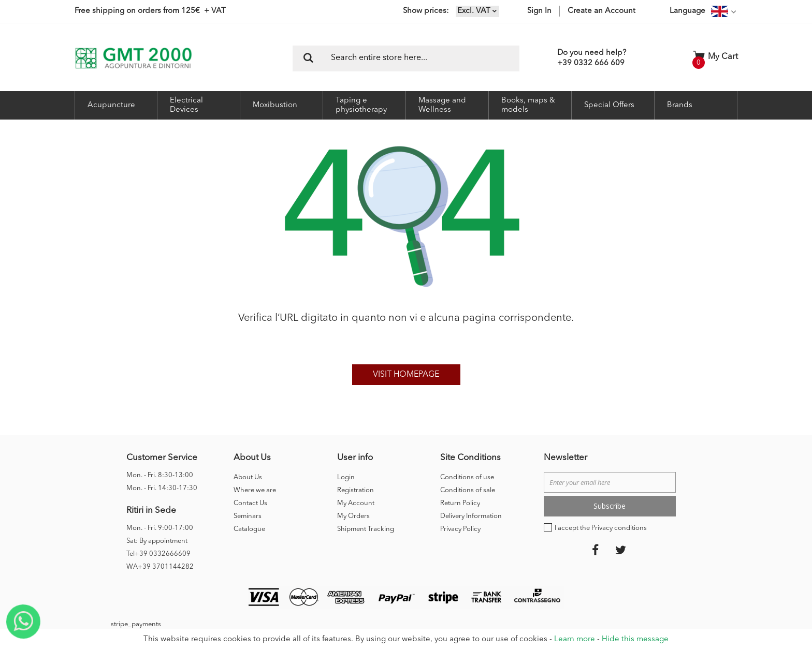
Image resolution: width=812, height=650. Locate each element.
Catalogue (249, 529)
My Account (356, 503)
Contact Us (250, 503)
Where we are (255, 490)
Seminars (248, 516)
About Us (248, 477)
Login (346, 477)
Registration (356, 490)
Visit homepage (406, 375)
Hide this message (635, 639)
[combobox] (406, 58)
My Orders (353, 516)
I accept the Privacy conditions (601, 528)
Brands (680, 105)
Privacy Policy (460, 529)
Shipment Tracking (366, 529)
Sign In (539, 11)
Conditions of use (467, 477)
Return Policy (460, 503)
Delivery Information (471, 516)
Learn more (575, 639)
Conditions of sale (468, 490)
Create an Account (601, 11)
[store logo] (133, 58)
